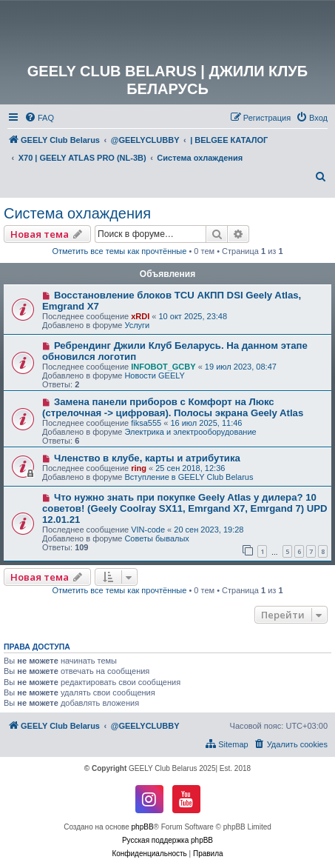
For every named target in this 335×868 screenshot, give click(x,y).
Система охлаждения (77, 213)
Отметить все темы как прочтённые (119, 251)
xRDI (140, 316)
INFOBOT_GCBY (163, 367)
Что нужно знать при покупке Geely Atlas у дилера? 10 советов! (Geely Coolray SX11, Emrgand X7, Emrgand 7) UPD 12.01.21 (185, 508)
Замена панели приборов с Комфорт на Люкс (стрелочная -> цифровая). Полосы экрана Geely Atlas (173, 407)
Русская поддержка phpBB (167, 840)
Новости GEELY (155, 375)
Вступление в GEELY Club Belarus (189, 477)
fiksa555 (146, 423)
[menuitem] (39, 118)
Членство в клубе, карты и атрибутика (147, 458)
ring (139, 468)
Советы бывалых (156, 538)
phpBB (143, 827)
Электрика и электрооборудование (190, 432)
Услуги (137, 325)
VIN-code (148, 530)
